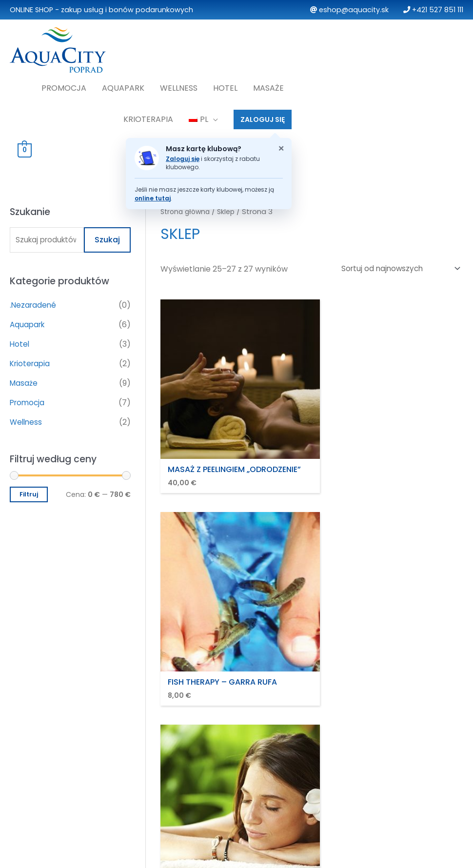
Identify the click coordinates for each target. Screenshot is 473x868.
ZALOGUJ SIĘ (263, 116)
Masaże (268, 84)
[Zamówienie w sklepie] (397, 266)
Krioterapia (148, 115)
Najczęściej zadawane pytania (393, 691)
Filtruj (29, 492)
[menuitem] (203, 116)
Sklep (230, 208)
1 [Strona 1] (194, 473)
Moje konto (357, 705)
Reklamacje (178, 734)
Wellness (179, 84)
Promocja (64, 84)
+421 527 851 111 (433, 10)
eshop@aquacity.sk (349, 10)
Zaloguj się (183, 155)
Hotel (225, 84)
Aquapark (123, 84)
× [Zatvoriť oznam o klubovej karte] (281, 145)
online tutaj (153, 194)
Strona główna (187, 208)
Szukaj (107, 236)
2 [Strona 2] (217, 473)
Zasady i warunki (187, 691)
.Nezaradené (34, 302)
